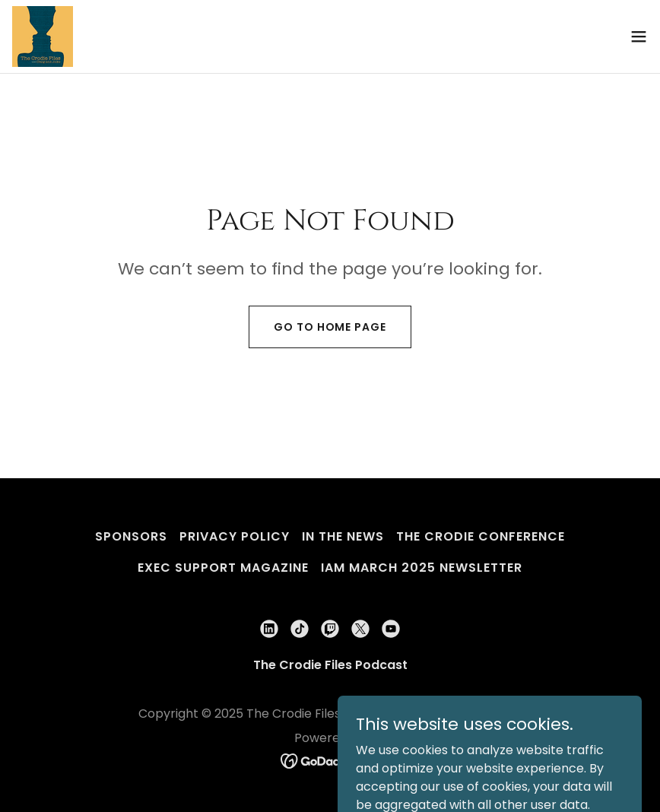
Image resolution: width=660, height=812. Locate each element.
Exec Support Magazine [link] (223, 568)
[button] (639, 36)
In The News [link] (343, 536)
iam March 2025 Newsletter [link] (422, 568)
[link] (43, 36)
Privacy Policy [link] (235, 536)
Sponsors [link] (131, 536)
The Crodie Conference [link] (481, 536)
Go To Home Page (330, 327)
